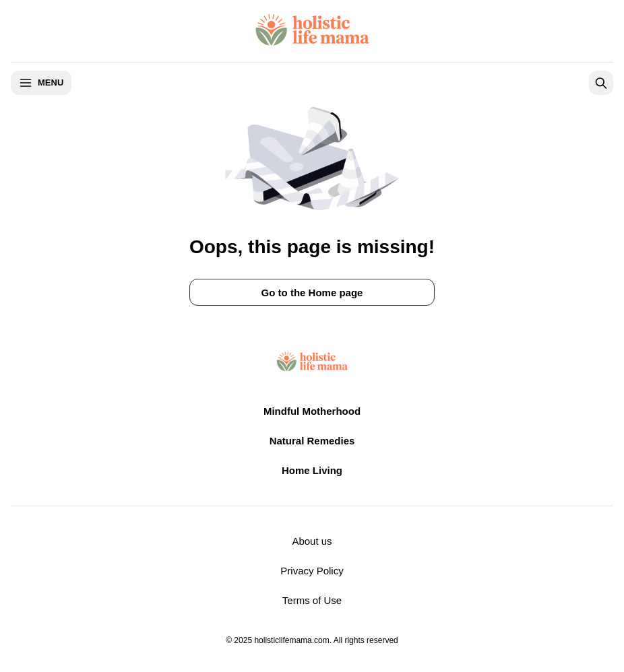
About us (312, 541)
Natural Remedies (312, 441)
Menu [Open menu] (41, 83)
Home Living (312, 470)
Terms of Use (312, 600)
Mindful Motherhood (312, 411)
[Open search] (601, 83)
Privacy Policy (312, 571)
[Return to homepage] (312, 30)
